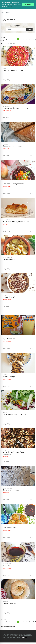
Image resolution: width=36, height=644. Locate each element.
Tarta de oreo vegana (11, 490)
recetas (8, 13)
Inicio (3, 13)
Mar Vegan (5, 224)
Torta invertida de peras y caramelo (17, 222)
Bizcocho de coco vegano (13, 146)
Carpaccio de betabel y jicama (14, 414)
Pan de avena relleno (11, 603)
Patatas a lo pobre (10, 259)
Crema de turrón (9, 297)
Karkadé (6, 566)
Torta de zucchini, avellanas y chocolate (14, 453)
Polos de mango (9, 377)
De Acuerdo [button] (28, 4)
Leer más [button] (10, 6)
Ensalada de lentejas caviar (13, 184)
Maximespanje (6, 493)
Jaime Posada (6, 149)
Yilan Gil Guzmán (7, 111)
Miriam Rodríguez (7, 73)
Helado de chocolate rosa (13, 70)
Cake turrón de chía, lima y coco (15, 108)
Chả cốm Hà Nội (9, 528)
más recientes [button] (11, 44)
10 (30, 39)
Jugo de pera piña (10, 339)
